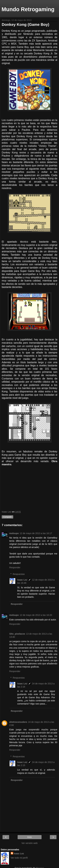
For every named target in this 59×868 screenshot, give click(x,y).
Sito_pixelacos (17, 634)
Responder (15, 567)
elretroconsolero (18, 722)
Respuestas (19, 574)
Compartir (7, 517)
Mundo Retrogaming (28, 9)
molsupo (14, 533)
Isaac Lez (22, 580)
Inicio (29, 837)
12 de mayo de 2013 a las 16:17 (36, 533)
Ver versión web (29, 843)
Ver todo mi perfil (19, 858)
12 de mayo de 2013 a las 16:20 (36, 615)
